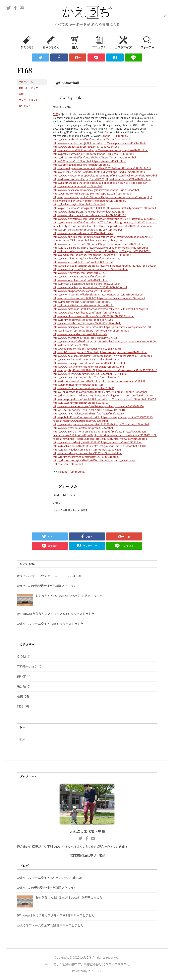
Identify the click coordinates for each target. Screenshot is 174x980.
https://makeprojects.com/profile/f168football (79, 399)
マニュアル (99, 42)
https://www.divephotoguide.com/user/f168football (82, 291)
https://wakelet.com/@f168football (137, 175)
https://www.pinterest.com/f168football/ (123, 143)
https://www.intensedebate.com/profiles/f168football (83, 262)
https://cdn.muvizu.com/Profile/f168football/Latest (82, 172)
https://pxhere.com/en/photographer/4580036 (79, 208)
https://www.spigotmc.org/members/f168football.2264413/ (87, 258)
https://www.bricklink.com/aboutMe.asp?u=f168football (84, 237)
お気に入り (25, 106)
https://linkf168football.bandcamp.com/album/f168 (93, 240)
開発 (20, 706)
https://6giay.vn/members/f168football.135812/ (121, 446)
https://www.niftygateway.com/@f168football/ (79, 219)
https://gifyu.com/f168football (131, 439)
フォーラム (147, 42)
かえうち (86, 957)
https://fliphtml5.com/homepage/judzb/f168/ (79, 385)
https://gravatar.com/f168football (72, 150)
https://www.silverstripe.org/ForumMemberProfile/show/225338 (89, 211)
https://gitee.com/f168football (109, 161)
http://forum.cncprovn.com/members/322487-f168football (86, 457)
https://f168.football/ (116, 136)
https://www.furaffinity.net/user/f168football (131, 208)
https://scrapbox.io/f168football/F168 (122, 294)
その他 (21, 656)
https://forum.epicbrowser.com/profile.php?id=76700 (83, 320)
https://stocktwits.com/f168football (73, 222)
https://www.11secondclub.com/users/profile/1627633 (84, 388)
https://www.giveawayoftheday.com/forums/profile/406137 (87, 312)
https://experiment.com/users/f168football (121, 298)
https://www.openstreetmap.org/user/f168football (120, 150)
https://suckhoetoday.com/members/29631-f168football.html (88, 453)
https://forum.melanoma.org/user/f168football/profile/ (84, 251)
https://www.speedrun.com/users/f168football (79, 276)
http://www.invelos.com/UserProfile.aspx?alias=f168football (87, 359)
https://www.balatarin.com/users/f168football (79, 356)
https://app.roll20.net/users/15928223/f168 (131, 219)
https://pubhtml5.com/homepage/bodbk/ (77, 417)
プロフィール (26, 82)
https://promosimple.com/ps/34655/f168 (127, 327)
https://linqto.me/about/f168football (127, 392)
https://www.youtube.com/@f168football (76, 143)
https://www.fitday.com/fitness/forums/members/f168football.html (91, 269)
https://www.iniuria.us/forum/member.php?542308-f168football (89, 431)
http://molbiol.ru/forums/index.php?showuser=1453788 (125, 341)
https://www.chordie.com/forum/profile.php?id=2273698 (85, 338)
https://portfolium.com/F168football (108, 330)
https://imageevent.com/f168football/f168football (81, 302)
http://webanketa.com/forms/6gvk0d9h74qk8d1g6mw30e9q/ (88, 348)
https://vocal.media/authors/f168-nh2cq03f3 (123, 309)
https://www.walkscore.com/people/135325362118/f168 (85, 175)
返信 (21, 94)
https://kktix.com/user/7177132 (71, 345)
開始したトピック (28, 88)
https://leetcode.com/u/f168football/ (105, 201)
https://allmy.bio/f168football (70, 330)
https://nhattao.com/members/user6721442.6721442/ (126, 370)
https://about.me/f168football (119, 157)
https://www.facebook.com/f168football (76, 139)
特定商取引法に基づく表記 (87, 855)
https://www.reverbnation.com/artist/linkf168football (119, 248)
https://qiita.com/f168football (133, 424)
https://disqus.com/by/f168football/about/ (77, 157)
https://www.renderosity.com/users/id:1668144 (79, 273)
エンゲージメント (28, 100)
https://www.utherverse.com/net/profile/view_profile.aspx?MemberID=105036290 (98, 406)
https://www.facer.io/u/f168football (73, 341)
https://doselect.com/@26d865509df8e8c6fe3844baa (83, 460)
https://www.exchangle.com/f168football (129, 356)
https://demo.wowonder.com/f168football (77, 381)
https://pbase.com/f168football (113, 193)
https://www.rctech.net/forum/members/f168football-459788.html (90, 374)
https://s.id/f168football (126, 190)
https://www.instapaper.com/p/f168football (78, 186)
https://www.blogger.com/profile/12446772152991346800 (86, 147)
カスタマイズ (123, 42)
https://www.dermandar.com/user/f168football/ (80, 334)
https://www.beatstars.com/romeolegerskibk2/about (82, 190)
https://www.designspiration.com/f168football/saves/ (83, 233)
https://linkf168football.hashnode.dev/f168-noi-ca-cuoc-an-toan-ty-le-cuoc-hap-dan (100, 183)
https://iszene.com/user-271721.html (122, 442)
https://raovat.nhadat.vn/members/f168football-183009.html (87, 449)
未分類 (21, 686)
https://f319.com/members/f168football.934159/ (81, 403)
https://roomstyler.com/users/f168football (124, 352)
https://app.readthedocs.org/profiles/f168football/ (82, 165)
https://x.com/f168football (115, 139)
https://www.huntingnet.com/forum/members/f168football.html (89, 363)
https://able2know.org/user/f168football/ (76, 352)
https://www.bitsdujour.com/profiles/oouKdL (78, 327)
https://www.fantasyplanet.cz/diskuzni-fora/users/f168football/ (89, 413)
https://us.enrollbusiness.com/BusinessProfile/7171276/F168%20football (94, 316)
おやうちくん (51, 42)
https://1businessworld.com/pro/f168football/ (79, 392)
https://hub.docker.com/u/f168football (122, 244)
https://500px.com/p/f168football (72, 161)
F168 (56, 114)
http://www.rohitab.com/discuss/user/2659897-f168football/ (87, 323)
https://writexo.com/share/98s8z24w (74, 193)
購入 (75, 42)
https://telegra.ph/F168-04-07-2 (133, 251)
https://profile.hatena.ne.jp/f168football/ (76, 154)
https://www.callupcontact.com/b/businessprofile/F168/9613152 (89, 215)
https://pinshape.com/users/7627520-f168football (128, 266)
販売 (20, 696)
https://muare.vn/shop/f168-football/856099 (131, 399)
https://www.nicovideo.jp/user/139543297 (77, 442)
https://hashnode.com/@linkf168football (128, 179)
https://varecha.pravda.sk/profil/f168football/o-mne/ (123, 226)
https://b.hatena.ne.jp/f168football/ (73, 446)
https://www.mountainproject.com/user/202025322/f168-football (90, 287)
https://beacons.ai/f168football (113, 255)
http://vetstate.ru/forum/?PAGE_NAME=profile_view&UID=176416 (89, 410)
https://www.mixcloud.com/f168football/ (76, 244)
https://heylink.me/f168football (129, 172)
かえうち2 (27, 42)
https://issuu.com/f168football (117, 154)
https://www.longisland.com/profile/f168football (81, 280)
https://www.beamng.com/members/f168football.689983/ (86, 377)
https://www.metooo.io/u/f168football (75, 309)
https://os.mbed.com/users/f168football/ (76, 266)
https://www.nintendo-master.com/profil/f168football (83, 428)
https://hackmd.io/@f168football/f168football (79, 204)
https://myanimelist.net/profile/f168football (77, 197)
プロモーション (27, 666)
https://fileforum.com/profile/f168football (77, 294)
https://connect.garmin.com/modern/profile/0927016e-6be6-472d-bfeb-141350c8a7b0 (102, 168)
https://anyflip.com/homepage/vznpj (74, 255)
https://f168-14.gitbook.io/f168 (71, 248)
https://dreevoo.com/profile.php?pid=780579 (79, 179)
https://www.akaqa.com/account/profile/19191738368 (84, 424)
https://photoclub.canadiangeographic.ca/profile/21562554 (87, 284)
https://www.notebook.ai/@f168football (85, 421)
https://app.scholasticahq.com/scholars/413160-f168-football (88, 229)
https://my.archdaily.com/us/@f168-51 (75, 298)
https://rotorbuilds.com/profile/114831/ (91, 439)
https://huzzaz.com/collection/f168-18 (124, 381)
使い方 (21, 676)
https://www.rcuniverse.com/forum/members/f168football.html (88, 366)
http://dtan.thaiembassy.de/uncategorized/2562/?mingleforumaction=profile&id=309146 (103, 395)
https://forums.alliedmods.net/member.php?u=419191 (83, 305)
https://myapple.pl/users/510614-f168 (74, 370)
